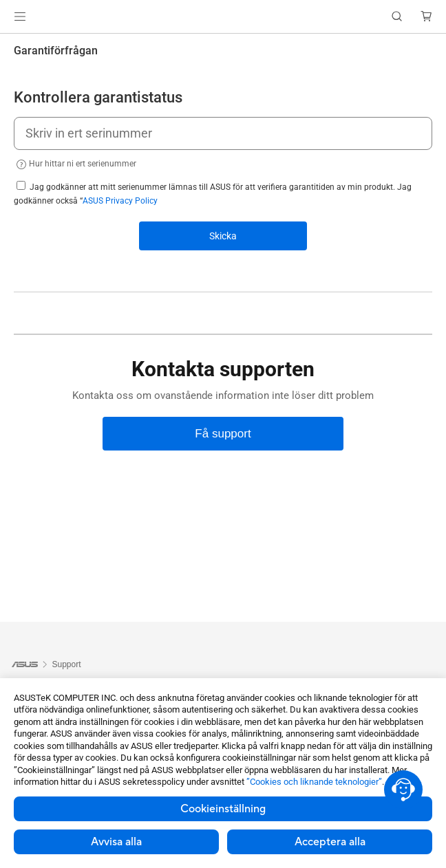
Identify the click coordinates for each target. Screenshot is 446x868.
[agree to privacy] (21, 185)
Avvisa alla (116, 842)
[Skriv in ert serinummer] (223, 133)
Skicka (223, 236)
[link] (223, 17)
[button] (20, 17)
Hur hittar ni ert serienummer (75, 164)
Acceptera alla (330, 842)
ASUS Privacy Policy (120, 201)
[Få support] (223, 434)
